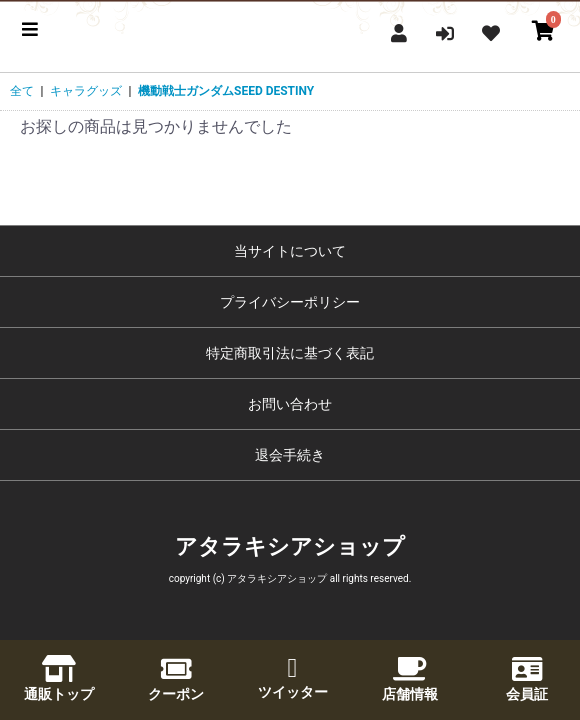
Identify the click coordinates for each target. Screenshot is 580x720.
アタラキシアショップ (290, 546)
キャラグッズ (86, 91)
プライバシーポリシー (290, 302)
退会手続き (290, 455)
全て (22, 91)
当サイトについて (290, 251)
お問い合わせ (290, 404)
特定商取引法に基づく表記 (290, 353)
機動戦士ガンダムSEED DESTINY (226, 91)
